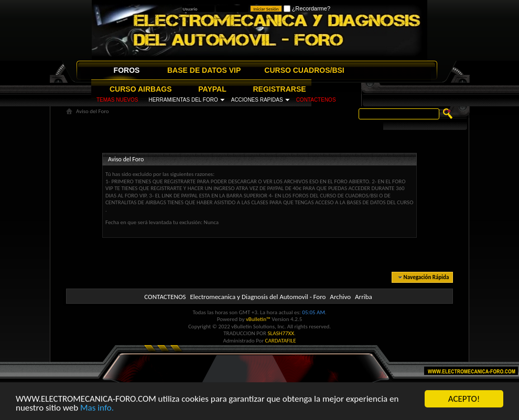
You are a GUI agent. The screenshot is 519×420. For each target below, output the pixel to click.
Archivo (340, 297)
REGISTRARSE (280, 89)
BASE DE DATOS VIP (204, 70)
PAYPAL (212, 89)
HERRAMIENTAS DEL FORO (183, 100)
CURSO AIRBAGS (141, 89)
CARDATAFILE (281, 341)
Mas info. (97, 409)
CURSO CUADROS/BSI (304, 70)
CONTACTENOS (316, 100)
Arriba (364, 297)
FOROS (127, 70)
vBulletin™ (258, 319)
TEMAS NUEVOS (117, 100)
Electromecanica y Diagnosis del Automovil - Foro (258, 297)
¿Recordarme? (307, 8)
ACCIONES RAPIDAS (257, 100)
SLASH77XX (281, 333)
